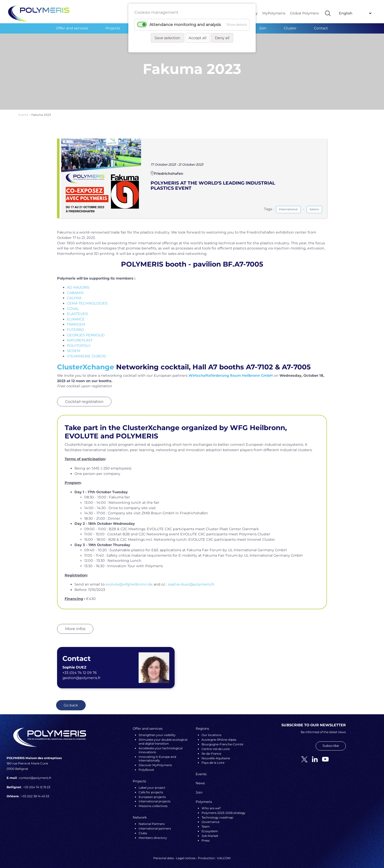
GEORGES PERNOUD (86, 330)
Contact (321, 28)
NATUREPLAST (80, 336)
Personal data (163, 853)
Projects (113, 28)
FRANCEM (76, 320)
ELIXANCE (76, 314)
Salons (314, 205)
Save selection (167, 38)
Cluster (290, 28)
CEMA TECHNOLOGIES (87, 299)
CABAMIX (75, 288)
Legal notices (186, 853)
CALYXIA (74, 293)
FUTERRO (75, 325)
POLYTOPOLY (79, 341)
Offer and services (72, 28)
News (200, 778)
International (288, 205)
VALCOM (224, 853)
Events (24, 110)
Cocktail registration (84, 397)
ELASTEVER (77, 309)
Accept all (198, 38)
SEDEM (74, 346)
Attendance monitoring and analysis (185, 25)
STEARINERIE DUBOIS (86, 352)
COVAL (73, 304)
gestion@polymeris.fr (82, 673)
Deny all (222, 38)
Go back (71, 701)
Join (263, 28)
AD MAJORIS (78, 283)
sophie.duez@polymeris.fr (191, 580)
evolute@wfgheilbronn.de (129, 580)
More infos (75, 624)
